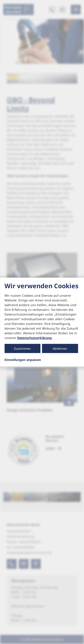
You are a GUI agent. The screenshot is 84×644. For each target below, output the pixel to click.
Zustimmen (22, 348)
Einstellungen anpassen (23, 360)
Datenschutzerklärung (34, 338)
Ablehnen (60, 348)
